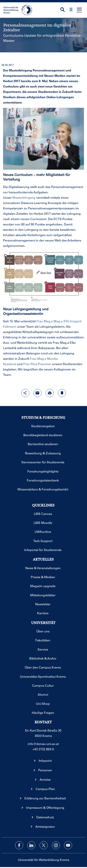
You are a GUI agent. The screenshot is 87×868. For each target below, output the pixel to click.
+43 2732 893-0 (43, 749)
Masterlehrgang (24, 197)
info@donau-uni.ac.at (43, 744)
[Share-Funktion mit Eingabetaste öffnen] (25, 393)
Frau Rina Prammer (37, 364)
